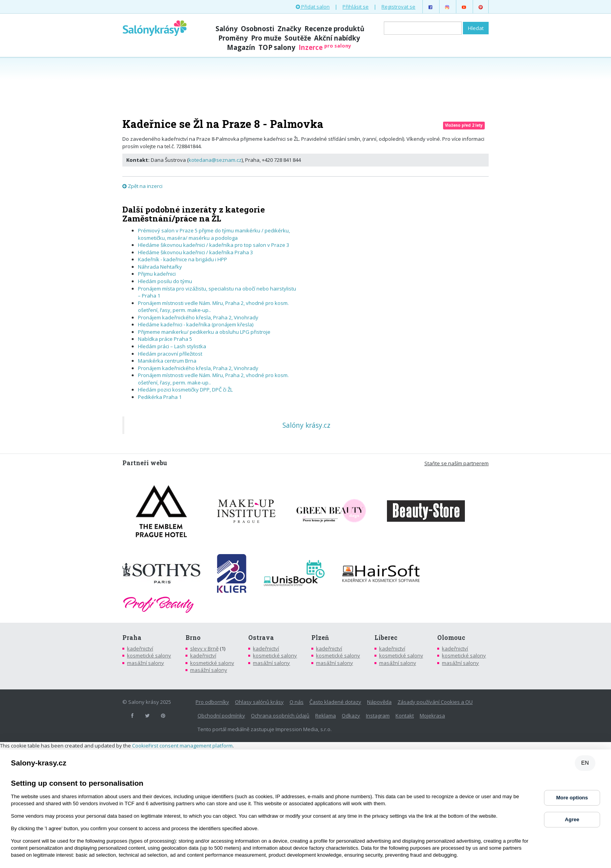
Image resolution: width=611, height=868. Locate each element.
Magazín (241, 47)
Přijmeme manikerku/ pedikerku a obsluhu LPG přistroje (204, 332)
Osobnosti (258, 29)
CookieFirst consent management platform (182, 746)
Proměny (233, 38)
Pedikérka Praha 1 (160, 397)
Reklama (326, 716)
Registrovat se (398, 7)
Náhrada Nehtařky (160, 267)
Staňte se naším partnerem (456, 463)
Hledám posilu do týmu (165, 281)
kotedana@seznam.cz (215, 160)
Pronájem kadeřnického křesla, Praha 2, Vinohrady (198, 317)
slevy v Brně (204, 648)
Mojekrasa (432, 716)
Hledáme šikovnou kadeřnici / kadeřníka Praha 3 (195, 252)
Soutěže (298, 38)
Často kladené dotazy (335, 702)
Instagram (378, 716)
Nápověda (379, 702)
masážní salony (146, 663)
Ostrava (261, 638)
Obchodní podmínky (221, 716)
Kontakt (405, 716)
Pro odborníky (212, 702)
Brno (193, 638)
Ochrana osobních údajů (280, 716)
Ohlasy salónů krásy (259, 702)
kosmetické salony (149, 655)
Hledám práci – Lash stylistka (172, 346)
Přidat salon (313, 7)
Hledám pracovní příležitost (170, 354)
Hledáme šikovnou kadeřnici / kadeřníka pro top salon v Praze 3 (214, 245)
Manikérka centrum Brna (167, 361)
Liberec (386, 638)
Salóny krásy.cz (306, 425)
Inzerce (325, 47)
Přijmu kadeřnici (157, 274)
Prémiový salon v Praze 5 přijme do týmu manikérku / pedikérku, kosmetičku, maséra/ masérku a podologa (214, 234)
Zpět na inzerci (142, 186)
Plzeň (320, 638)
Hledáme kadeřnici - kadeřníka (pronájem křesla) (196, 324)
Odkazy (351, 716)
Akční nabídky (337, 38)
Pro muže (266, 38)
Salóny (227, 29)
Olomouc (451, 638)
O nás (297, 702)
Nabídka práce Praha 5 (165, 339)
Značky (289, 29)
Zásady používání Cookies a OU (435, 702)
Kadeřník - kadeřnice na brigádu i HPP (183, 259)
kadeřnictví (140, 648)
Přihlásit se (356, 7)
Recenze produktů (334, 29)
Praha (132, 638)
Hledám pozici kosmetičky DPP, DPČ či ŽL (185, 390)
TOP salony (277, 47)
